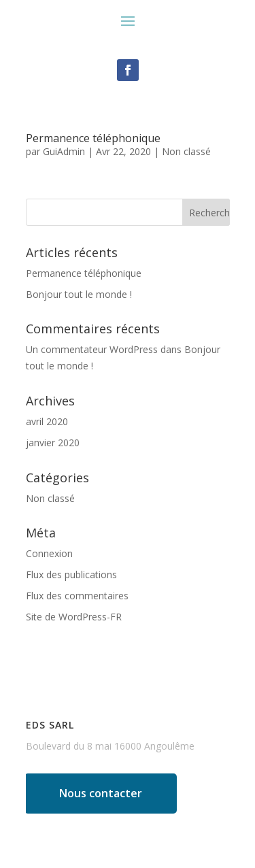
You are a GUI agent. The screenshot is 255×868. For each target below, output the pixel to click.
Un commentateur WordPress (92, 349)
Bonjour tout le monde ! (79, 294)
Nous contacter (101, 793)
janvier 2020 (53, 443)
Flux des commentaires (77, 596)
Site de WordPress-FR (74, 617)
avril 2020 (47, 421)
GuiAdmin (64, 151)
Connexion (49, 553)
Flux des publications (71, 574)
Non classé (186, 151)
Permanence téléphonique (93, 138)
